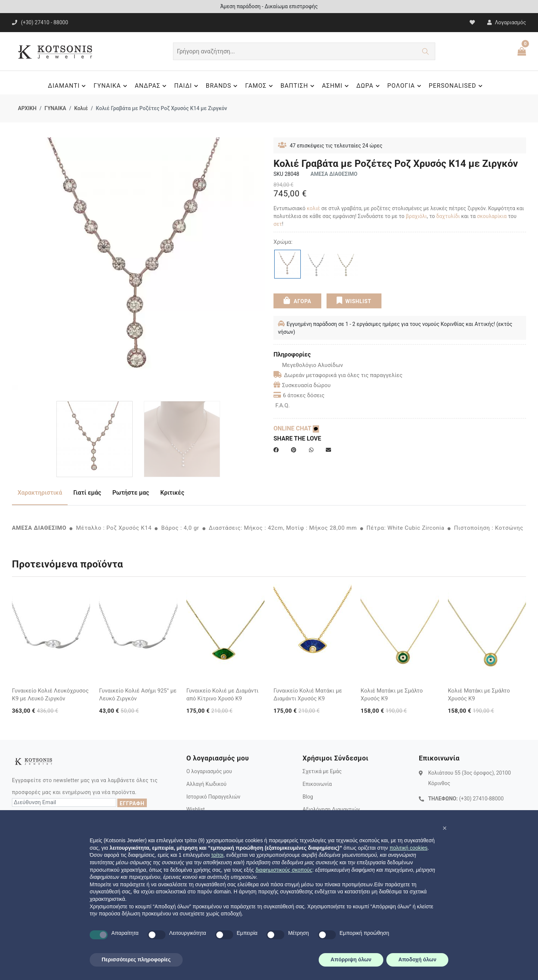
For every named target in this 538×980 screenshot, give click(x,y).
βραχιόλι (416, 216)
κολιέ (313, 208)
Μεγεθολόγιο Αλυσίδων (308, 365)
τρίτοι (217, 855)
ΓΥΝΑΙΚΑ (111, 86)
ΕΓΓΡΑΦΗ (132, 803)
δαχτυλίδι (448, 216)
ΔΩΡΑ (369, 86)
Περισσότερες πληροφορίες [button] (136, 959)
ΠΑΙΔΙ (187, 86)
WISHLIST (354, 301)
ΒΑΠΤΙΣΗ (299, 86)
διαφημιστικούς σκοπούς (284, 870)
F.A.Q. (283, 405)
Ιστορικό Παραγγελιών (214, 797)
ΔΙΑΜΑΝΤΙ (68, 86)
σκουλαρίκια (492, 216)
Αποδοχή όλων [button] (417, 959)
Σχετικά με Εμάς (322, 771)
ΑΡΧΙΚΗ (27, 108)
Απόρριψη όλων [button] (351, 959)
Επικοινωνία (317, 784)
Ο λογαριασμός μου (209, 771)
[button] (445, 828)
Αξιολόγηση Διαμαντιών (331, 809)
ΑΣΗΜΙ (336, 86)
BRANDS (223, 86)
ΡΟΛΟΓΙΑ (405, 86)
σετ (278, 224)
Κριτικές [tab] (172, 493)
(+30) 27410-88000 (481, 799)
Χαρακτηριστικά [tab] (40, 493)
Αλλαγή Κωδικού (206, 784)
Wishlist (196, 809)
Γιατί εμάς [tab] (87, 493)
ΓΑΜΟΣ (260, 86)
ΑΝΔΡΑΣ (152, 86)
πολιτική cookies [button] (408, 848)
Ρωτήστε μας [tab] (131, 493)
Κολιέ (81, 108)
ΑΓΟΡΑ (297, 301)
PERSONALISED (457, 86)
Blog (308, 797)
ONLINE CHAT (296, 428)
